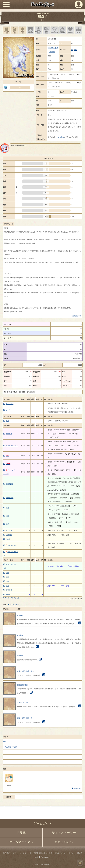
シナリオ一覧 (6, 30)
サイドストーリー (64, 833)
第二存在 (9, 530)
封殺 (7, 516)
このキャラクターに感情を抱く (70, 30)
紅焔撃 (8, 464)
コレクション (14, 605)
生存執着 (9, 590)
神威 (75, 50)
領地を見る (78, 30)
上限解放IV (10, 498)
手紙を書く (62, 30)
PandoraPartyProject (42, 5)
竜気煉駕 (20, 635)
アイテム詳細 (54, 30)
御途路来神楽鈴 (23, 685)
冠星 (7, 524)
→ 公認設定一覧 (76, 316)
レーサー (52, 52)
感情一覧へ (78, 788)
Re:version (45, 857)
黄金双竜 (20, 656)
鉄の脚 (8, 539)
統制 (7, 581)
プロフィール (9, 224)
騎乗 (7, 577)
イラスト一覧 (14, 30)
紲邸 (5, 742)
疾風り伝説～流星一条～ (26, 671)
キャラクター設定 (38, 30)
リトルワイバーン (23, 702)
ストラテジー (11, 545)
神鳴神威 (9, 434)
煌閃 (7, 456)
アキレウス (54, 48)
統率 (7, 586)
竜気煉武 (20, 615)
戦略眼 (8, 594)
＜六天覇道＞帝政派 (10, 747)
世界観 (21, 833)
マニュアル (60, 137)
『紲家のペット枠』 (43, 14)
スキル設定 (46, 30)
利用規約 (7, 853)
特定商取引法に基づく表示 (42, 853)
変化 (7, 573)
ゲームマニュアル (21, 842)
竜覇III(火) (9, 484)
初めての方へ (64, 842)
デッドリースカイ (12, 445)
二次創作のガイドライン (64, 853)
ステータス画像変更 (30, 30)
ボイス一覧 (22, 30)
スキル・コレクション (12, 598)
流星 (7, 508)
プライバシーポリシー (21, 853)
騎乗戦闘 (9, 535)
